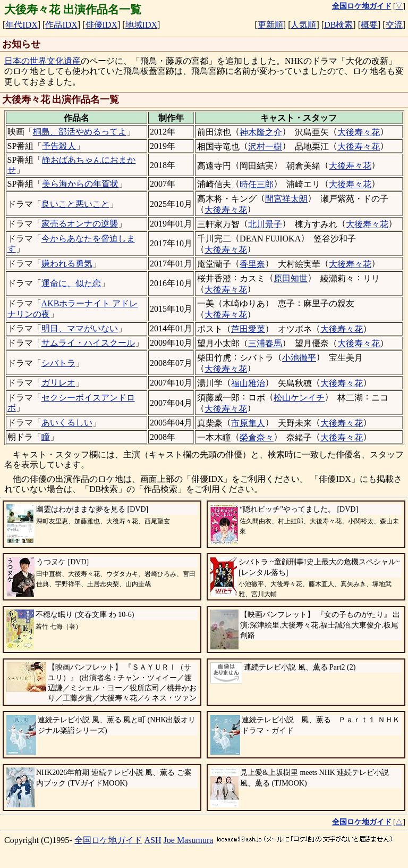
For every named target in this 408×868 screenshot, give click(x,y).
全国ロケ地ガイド (108, 840)
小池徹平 (299, 358)
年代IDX (21, 25)
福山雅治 (248, 383)
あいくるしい (67, 423)
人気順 (303, 25)
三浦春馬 (265, 343)
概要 (369, 25)
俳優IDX (101, 25)
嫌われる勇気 (67, 264)
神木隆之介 (261, 132)
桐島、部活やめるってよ (80, 132)
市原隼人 (248, 423)
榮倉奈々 (257, 437)
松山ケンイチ (299, 398)
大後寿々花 (359, 132)
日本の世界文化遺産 (42, 61)
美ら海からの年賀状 (80, 184)
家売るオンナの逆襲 (80, 224)
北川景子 (265, 224)
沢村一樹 (265, 147)
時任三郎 (257, 184)
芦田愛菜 (248, 329)
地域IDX (141, 25)
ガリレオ (58, 383)
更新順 (270, 25)
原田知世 (291, 278)
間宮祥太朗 (286, 199)
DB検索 (338, 25)
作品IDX (61, 25)
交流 (394, 25)
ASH (153, 840)
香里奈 (252, 264)
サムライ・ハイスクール (88, 343)
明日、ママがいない (80, 328)
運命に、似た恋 (71, 283)
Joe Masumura (189, 840)
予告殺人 (59, 146)
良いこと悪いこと (75, 204)
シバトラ (58, 363)
